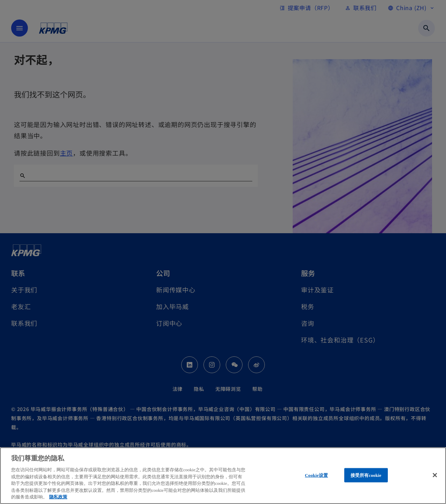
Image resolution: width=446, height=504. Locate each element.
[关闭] (435, 475)
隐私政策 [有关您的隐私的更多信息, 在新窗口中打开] (58, 497)
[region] (223, 476)
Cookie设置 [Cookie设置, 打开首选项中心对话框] (316, 475)
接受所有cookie (366, 475)
